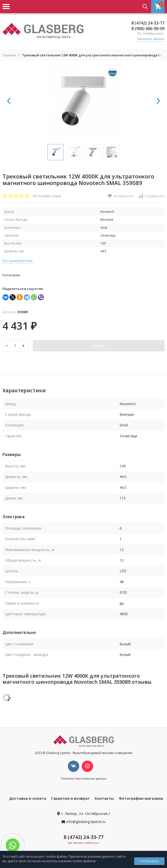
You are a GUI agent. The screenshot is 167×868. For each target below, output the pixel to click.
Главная (9, 55)
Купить (99, 346)
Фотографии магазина (141, 798)
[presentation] (9, 101)
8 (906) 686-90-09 (148, 29)
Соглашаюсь (149, 861)
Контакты (104, 798)
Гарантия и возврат (71, 798)
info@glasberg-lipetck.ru (86, 822)
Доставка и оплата (28, 798)
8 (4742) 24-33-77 (148, 23)
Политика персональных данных (84, 778)
